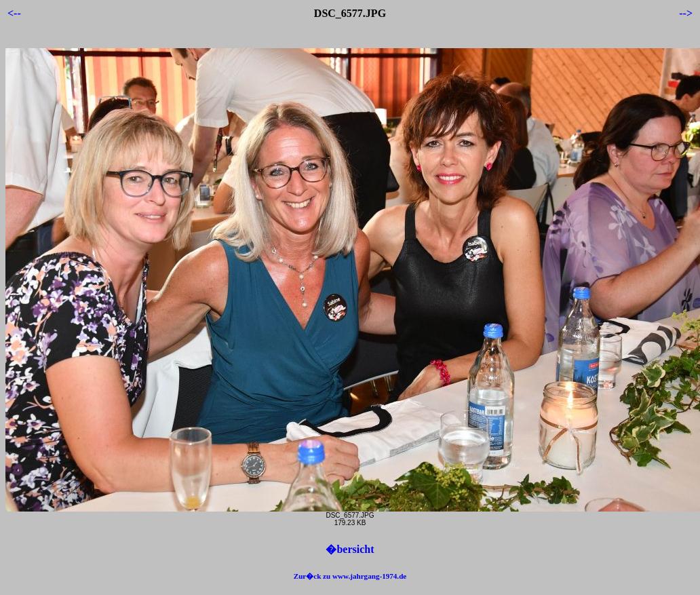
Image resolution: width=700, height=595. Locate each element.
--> (686, 13)
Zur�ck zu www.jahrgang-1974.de (350, 576)
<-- (14, 13)
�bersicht (350, 549)
